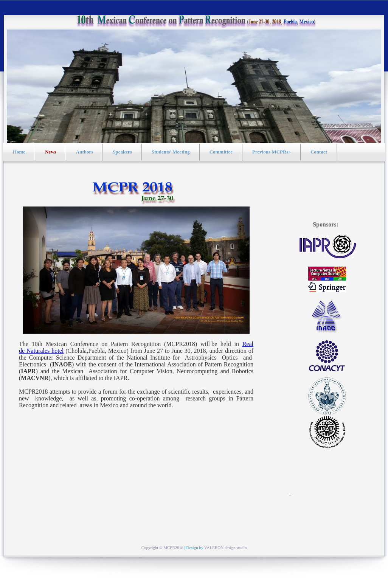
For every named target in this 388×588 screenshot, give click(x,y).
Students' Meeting (171, 152)
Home (19, 152)
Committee (221, 152)
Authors (85, 152)
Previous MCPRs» (272, 152)
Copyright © (152, 548)
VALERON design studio (225, 548)
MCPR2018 (173, 548)
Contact (319, 152)
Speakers (122, 152)
